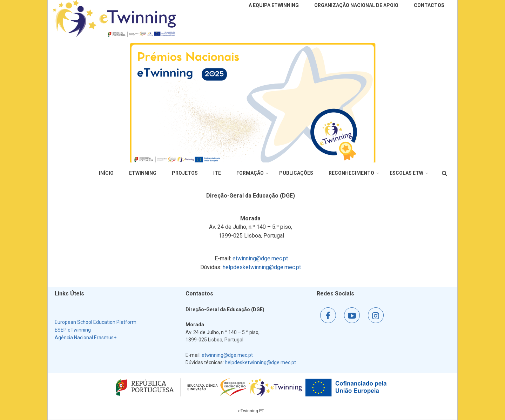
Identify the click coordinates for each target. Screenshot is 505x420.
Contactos (429, 5)
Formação (250, 173)
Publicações (296, 173)
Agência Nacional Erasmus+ (86, 338)
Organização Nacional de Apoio (356, 5)
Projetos (185, 173)
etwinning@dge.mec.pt (260, 258)
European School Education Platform (96, 322)
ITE (217, 173)
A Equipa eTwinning (274, 5)
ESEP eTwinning (73, 330)
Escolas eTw (406, 173)
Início (106, 173)
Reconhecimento (351, 173)
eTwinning (143, 173)
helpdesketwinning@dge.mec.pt (262, 267)
